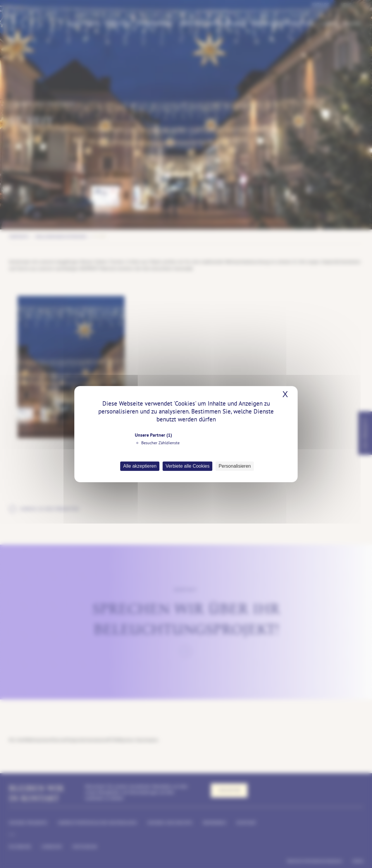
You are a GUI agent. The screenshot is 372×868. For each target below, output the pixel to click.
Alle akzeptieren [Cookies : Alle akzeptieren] (140, 466)
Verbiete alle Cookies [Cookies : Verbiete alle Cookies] (187, 466)
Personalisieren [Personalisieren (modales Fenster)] (235, 466)
